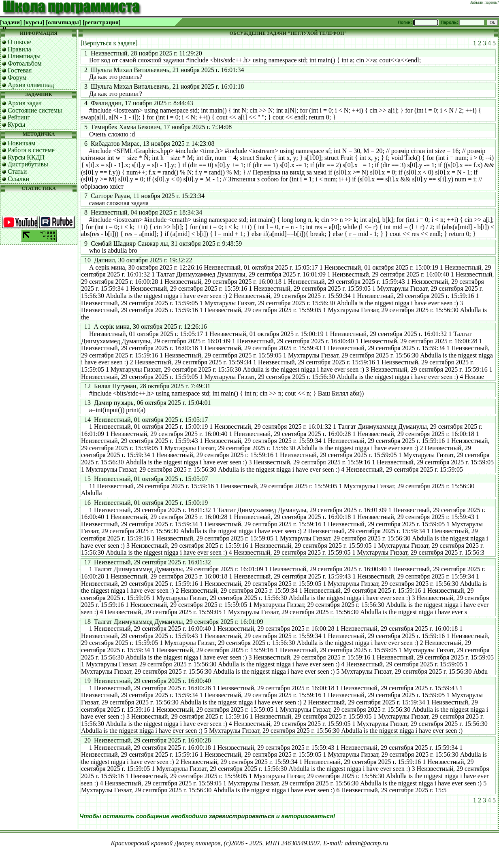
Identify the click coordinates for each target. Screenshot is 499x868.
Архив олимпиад (31, 85)
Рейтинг (19, 117)
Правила (19, 49)
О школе (19, 42)
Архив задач (25, 103)
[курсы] (34, 22)
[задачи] (11, 22)
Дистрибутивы (28, 164)
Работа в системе (31, 150)
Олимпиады (24, 56)
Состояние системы (35, 110)
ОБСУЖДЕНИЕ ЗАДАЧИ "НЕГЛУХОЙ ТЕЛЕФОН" (288, 33)
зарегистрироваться (242, 816)
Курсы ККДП (26, 157)
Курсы (16, 124)
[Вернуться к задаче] (109, 43)
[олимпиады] (63, 22)
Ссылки (18, 179)
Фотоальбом (25, 63)
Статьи (17, 171)
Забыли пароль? (484, 2)
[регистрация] (102, 22)
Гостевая (20, 70)
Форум (17, 78)
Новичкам (21, 143)
